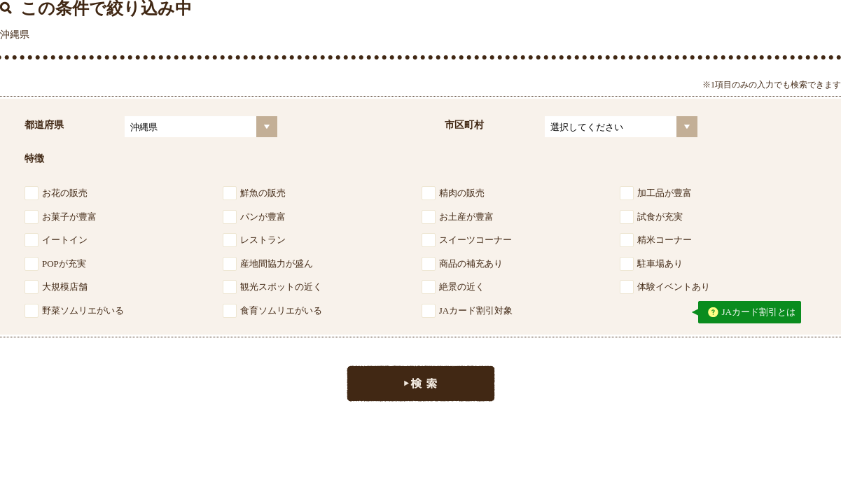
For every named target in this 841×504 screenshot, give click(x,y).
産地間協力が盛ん (277, 264)
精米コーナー (665, 240)
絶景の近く (462, 287)
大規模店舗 (65, 287)
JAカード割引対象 (476, 310)
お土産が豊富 (466, 217)
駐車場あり (660, 264)
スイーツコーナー (475, 240)
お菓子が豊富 (69, 217)
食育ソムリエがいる (281, 310)
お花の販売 (65, 193)
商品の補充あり (471, 264)
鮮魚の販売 (263, 193)
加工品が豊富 (665, 193)
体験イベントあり (674, 287)
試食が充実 (660, 217)
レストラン (263, 240)
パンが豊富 (263, 217)
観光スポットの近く (281, 287)
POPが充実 (64, 264)
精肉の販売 (462, 193)
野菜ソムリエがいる (83, 310)
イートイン (65, 240)
